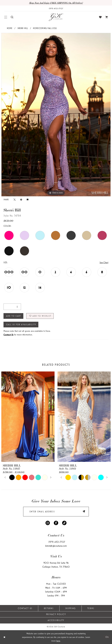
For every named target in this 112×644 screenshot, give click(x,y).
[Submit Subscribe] (82, 512)
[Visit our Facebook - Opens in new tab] (56, 523)
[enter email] (56, 512)
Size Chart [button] (104, 262)
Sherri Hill (23, 28)
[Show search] (12, 17)
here (58, 641)
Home (10, 28)
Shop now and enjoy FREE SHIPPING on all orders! (56, 3)
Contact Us (25, 608)
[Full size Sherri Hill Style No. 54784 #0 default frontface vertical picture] (56, 115)
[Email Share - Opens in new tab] (28, 200)
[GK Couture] (56, 17)
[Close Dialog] (4, 637)
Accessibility (56, 620)
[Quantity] (12, 307)
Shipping (70, 608)
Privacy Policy (56, 614)
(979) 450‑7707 (57, 542)
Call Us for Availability (21, 324)
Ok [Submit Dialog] (107, 637)
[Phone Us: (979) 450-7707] (56, 8)
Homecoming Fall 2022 (45, 28)
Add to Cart (14, 316)
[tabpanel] (56, 115)
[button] (6, 17)
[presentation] (28, 417)
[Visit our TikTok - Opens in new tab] (64, 523)
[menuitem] (6, 17)
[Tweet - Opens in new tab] (15, 199)
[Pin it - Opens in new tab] (21, 199)
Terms (91, 608)
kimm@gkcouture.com (56, 546)
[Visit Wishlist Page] (100, 17)
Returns (49, 608)
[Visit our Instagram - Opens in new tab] (48, 523)
